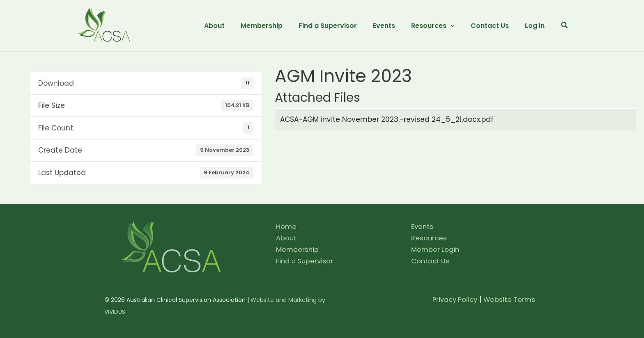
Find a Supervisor (306, 261)
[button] (565, 26)
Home (286, 226)
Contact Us (431, 261)
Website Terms (509, 299)
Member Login (436, 249)
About (286, 238)
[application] (456, 26)
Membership (298, 249)
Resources (429, 238)
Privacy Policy (452, 299)
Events (423, 226)
